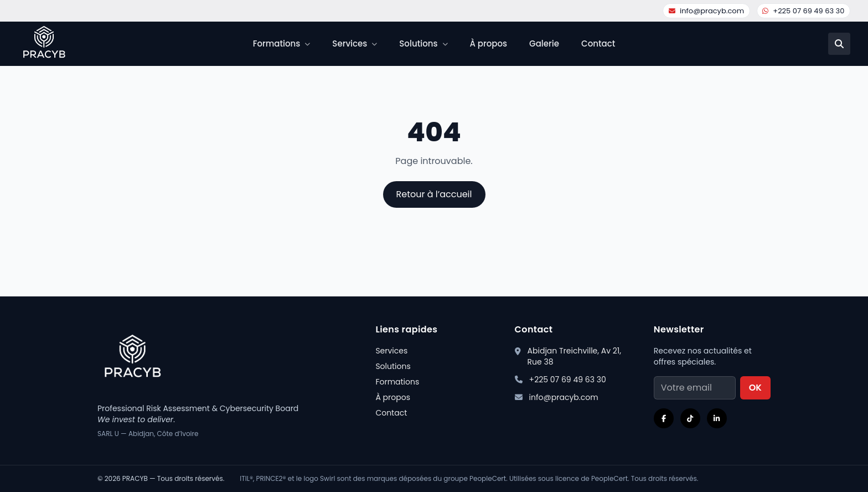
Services (391, 351)
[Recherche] (839, 44)
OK (755, 388)
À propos (489, 43)
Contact (598, 43)
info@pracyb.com (706, 11)
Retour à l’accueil (434, 194)
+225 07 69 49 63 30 (803, 11)
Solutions (393, 366)
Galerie (544, 43)
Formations (397, 382)
